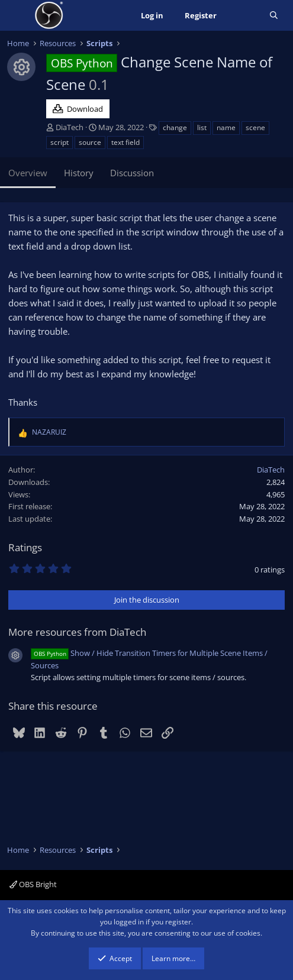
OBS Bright (33, 884)
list (202, 127)
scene (255, 127)
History (79, 173)
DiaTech (70, 127)
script (59, 142)
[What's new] (243, 16)
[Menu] (17, 15)
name (226, 127)
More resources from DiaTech (77, 632)
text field (125, 142)
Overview (28, 173)
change (175, 127)
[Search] (274, 16)
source (90, 142)
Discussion (132, 173)
